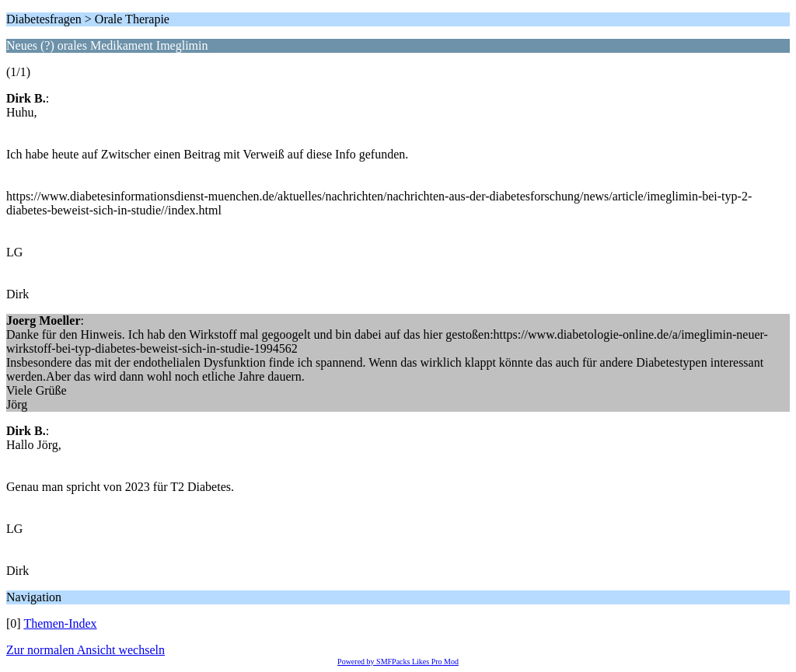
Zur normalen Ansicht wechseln (86, 650)
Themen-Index (60, 623)
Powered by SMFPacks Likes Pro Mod (398, 662)
